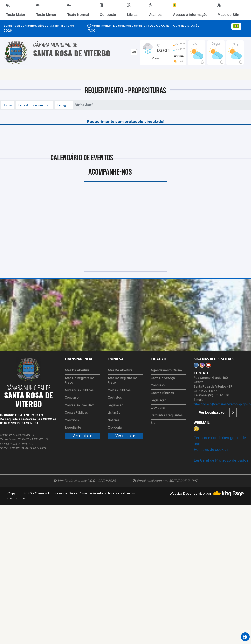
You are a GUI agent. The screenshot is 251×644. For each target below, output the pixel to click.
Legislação (115, 405)
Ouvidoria (115, 428)
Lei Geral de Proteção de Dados (221, 460)
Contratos (72, 420)
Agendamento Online (166, 371)
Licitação (114, 413)
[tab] (134, 52)
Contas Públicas (76, 413)
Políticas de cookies (211, 450)
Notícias (113, 420)
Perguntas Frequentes (167, 415)
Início (8, 105)
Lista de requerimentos (35, 105)
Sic (153, 423)
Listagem (64, 105)
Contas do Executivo (80, 405)
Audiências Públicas (79, 390)
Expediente (73, 428)
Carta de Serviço (163, 378)
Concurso (72, 398)
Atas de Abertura (77, 371)
